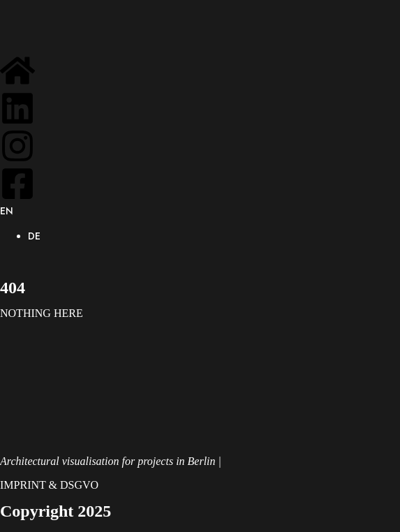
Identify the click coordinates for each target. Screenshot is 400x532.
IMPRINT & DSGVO (49, 485)
